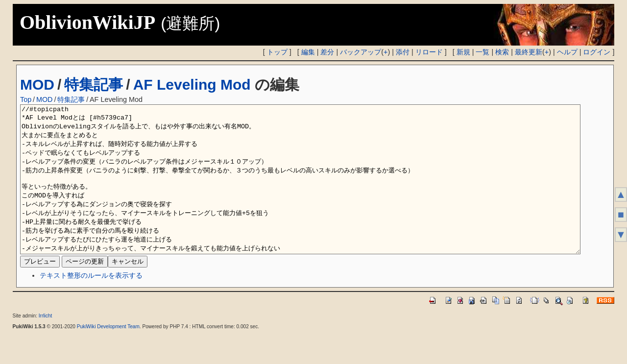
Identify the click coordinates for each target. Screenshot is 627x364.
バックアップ (361, 52)
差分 (327, 52)
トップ (277, 52)
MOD (37, 85)
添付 (403, 52)
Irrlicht (45, 345)
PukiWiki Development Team (108, 356)
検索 (502, 52)
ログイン (597, 52)
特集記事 (94, 85)
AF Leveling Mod (192, 85)
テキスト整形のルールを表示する (91, 305)
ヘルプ (567, 52)
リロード (429, 52)
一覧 (482, 52)
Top (26, 99)
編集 (308, 52)
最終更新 (529, 52)
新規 (463, 52)
